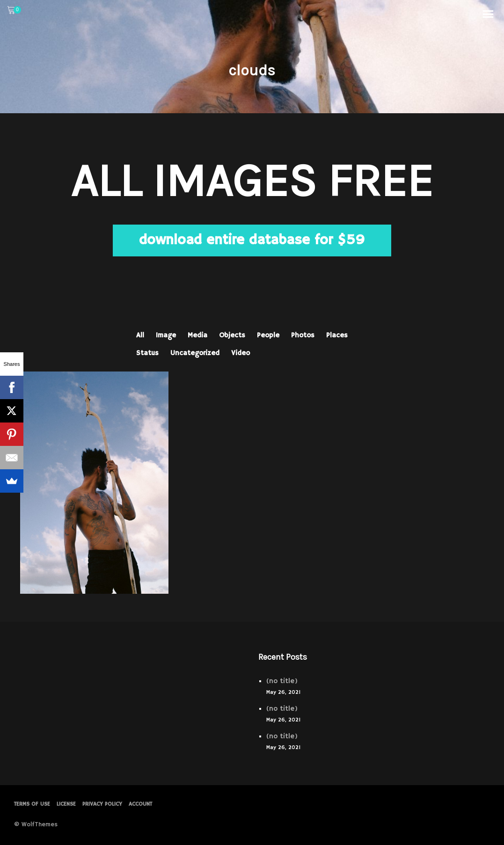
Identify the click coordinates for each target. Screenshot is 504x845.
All (140, 335)
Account (140, 804)
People (268, 335)
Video (241, 353)
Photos (303, 335)
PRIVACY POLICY (102, 804)
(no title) (282, 681)
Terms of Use (32, 804)
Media (197, 335)
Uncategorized (195, 353)
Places (337, 335)
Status (147, 353)
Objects (232, 335)
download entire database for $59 (252, 240)
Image (166, 335)
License (66, 804)
